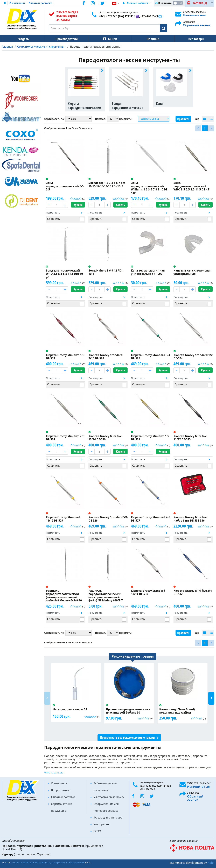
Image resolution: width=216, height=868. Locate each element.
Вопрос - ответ (61, 790)
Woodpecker (102, 824)
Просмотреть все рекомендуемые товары (128, 738)
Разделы (23, 39)
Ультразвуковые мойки (109, 797)
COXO (97, 831)
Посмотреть (53, 213)
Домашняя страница (5, 3)
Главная (7, 47)
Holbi (211, 863)
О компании (17, 3)
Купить (78, 205)
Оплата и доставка (40, 3)
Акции (111, 39)
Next (211, 698)
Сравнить (183, 119)
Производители (66, 39)
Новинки (151, 39)
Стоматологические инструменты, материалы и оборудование (48, 862)
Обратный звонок (197, 25)
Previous (47, 698)
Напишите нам (194, 15)
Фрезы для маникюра (108, 817)
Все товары (193, 39)
